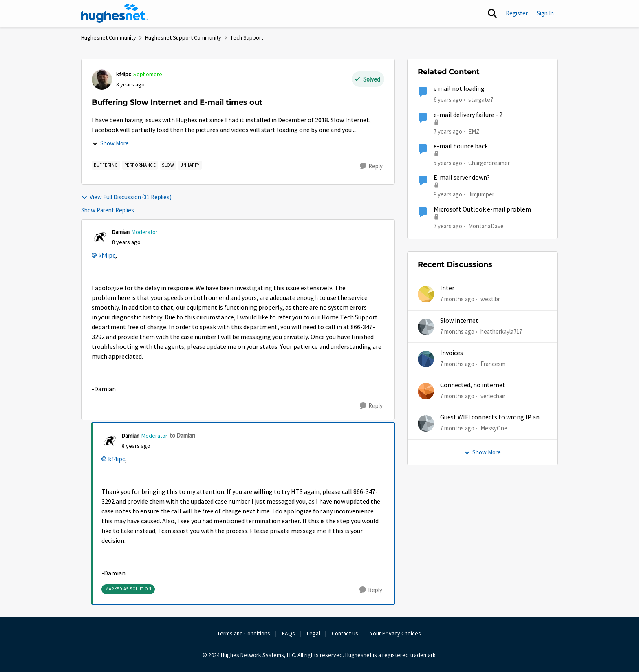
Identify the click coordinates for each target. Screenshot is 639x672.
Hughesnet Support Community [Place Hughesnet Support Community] (183, 37)
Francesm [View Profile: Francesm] (493, 364)
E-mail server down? (462, 178)
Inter (447, 288)
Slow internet (459, 321)
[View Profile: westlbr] (426, 294)
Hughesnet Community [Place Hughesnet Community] (109, 37)
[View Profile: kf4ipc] (102, 79)
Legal (313, 633)
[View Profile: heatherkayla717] (426, 327)
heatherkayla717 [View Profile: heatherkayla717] (501, 331)
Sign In (545, 13)
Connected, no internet (473, 385)
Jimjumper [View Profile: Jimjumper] (481, 194)
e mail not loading (459, 89)
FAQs (289, 633)
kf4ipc (107, 256)
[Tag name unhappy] (190, 165)
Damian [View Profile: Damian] (121, 232)
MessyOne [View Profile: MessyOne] (494, 428)
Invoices (452, 353)
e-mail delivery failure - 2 (468, 115)
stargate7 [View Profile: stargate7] (481, 100)
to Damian (182, 435)
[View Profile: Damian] (100, 237)
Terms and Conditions (244, 633)
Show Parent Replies (108, 210)
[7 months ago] (457, 299)
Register (517, 13)
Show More (110, 143)
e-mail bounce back (461, 146)
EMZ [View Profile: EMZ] (474, 131)
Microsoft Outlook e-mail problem (482, 209)
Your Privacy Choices (396, 633)
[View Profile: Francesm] (426, 359)
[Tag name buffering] (106, 165)
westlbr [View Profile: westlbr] (490, 299)
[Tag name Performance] (140, 165)
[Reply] (371, 166)
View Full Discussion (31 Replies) (126, 197)
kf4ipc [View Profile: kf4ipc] (124, 74)
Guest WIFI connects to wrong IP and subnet (491, 418)
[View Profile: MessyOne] (426, 423)
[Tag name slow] (168, 165)
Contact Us (345, 633)
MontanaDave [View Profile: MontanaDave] (486, 226)
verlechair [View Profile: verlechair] (493, 396)
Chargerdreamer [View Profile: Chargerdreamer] (489, 163)
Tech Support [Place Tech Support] (247, 37)
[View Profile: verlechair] (426, 391)
